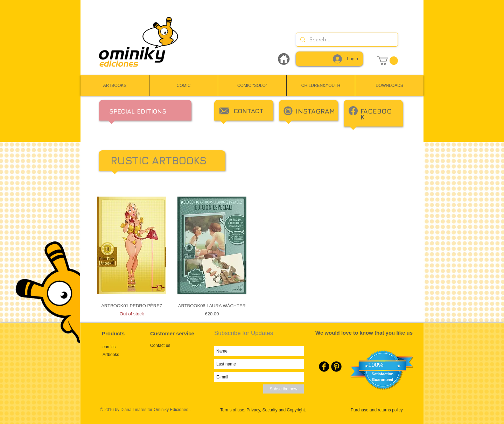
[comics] (126, 347)
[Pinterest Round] (336, 367)
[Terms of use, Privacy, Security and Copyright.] (268, 410)
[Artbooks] (126, 355)
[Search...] (346, 40)
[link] (388, 61)
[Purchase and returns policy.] (382, 410)
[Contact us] (174, 346)
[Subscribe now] (283, 389)
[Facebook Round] (324, 367)
